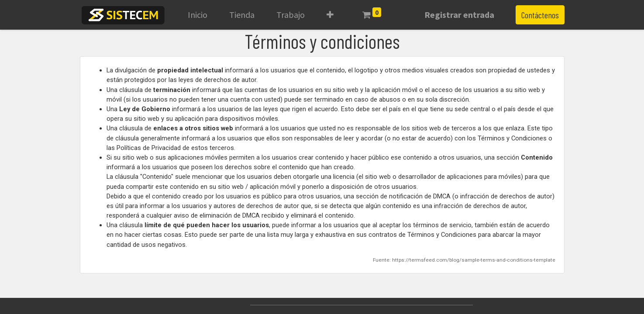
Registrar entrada (459, 15)
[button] (330, 15)
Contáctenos (540, 15)
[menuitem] (198, 15)
